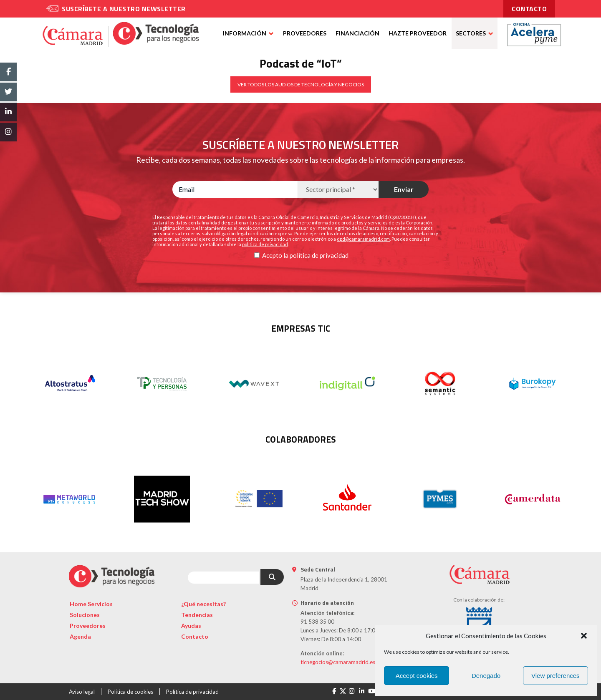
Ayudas (191, 626)
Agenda (80, 636)
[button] (584, 636)
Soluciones (85, 615)
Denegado (486, 676)
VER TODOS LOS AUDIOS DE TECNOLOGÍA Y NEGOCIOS (301, 84)
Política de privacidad (192, 692)
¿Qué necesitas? (203, 604)
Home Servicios (91, 604)
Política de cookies (130, 692)
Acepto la (275, 255)
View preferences (556, 676)
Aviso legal (82, 692)
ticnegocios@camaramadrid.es (338, 662)
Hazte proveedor (418, 33)
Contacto (195, 636)
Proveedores (305, 33)
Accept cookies (417, 676)
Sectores (471, 33)
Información (245, 33)
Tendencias (197, 615)
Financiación (357, 33)
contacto (529, 9)
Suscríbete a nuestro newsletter (124, 9)
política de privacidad (319, 255)
